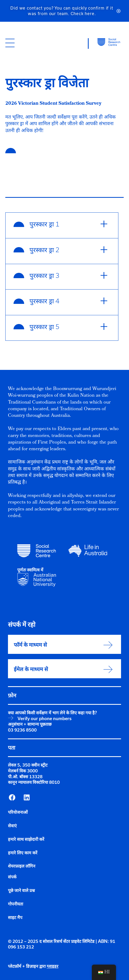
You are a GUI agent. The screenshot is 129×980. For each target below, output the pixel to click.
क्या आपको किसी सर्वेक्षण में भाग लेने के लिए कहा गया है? (52, 713)
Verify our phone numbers (44, 719)
